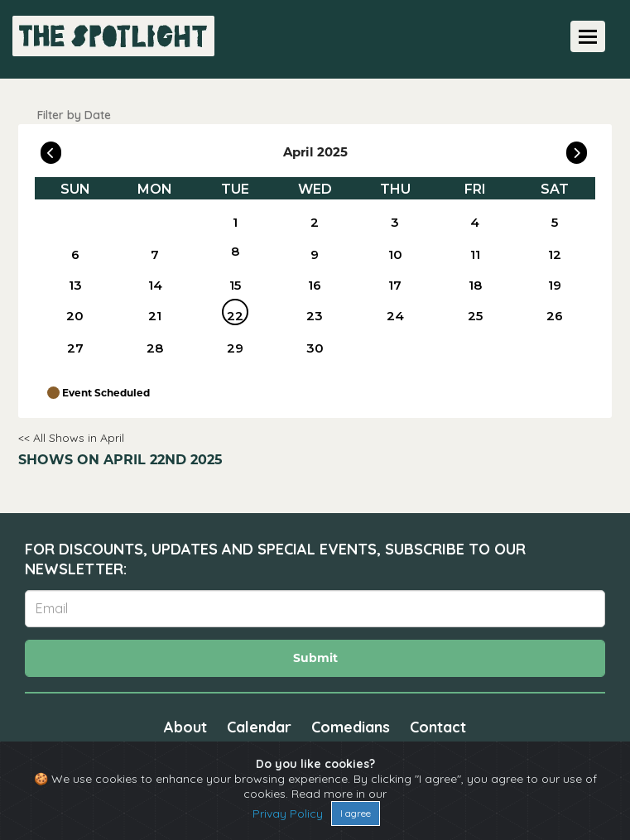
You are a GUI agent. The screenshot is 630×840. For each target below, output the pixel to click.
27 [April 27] (75, 348)
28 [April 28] (155, 348)
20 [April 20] (75, 316)
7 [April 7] (155, 254)
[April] (155, 222)
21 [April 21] (155, 316)
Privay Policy (288, 814)
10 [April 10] (395, 254)
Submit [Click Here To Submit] (315, 658)
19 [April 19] (555, 285)
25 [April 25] (475, 316)
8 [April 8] (235, 251)
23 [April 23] (315, 316)
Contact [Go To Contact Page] (438, 727)
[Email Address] (315, 609)
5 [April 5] (555, 222)
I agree (356, 813)
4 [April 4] (475, 222)
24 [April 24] (395, 316)
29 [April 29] (235, 348)
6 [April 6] (75, 254)
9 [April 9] (315, 254)
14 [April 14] (155, 285)
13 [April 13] (75, 285)
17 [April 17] (395, 285)
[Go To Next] (577, 149)
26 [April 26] (555, 316)
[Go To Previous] (51, 149)
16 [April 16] (315, 285)
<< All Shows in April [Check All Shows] (71, 438)
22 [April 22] (235, 316)
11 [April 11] (475, 254)
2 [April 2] (315, 222)
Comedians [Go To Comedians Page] (351, 727)
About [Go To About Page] (185, 727)
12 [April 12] (555, 254)
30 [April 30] (315, 348)
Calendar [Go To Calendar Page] (259, 727)
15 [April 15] (235, 285)
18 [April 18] (475, 285)
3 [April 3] (395, 222)
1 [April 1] (235, 222)
